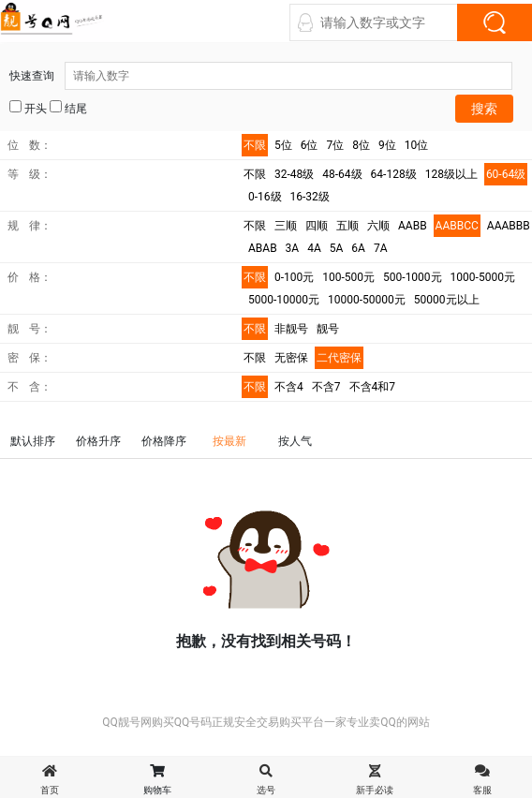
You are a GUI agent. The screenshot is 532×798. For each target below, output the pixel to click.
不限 (255, 145)
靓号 (328, 329)
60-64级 (506, 174)
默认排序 (33, 441)
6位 (310, 145)
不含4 (289, 387)
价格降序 (164, 441)
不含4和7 (373, 387)
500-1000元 (413, 277)
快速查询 (261, 76)
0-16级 (265, 197)
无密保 (291, 358)
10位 (417, 145)
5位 (283, 145)
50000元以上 (447, 300)
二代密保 (339, 358)
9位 (387, 145)
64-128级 (394, 174)
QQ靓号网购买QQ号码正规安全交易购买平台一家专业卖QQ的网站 (266, 722)
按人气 (295, 441)
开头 (28, 108)
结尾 (68, 108)
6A (358, 248)
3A (293, 248)
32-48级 (294, 174)
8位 (361, 145)
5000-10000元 (284, 300)
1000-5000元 (483, 277)
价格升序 (98, 441)
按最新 (229, 441)
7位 (336, 145)
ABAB (263, 248)
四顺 (317, 226)
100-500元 (348, 277)
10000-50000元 (367, 300)
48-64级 (342, 174)
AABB (413, 226)
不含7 (326, 387)
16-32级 (310, 197)
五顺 (347, 226)
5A (337, 248)
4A (314, 248)
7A (381, 248)
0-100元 (294, 277)
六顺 (378, 226)
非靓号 (291, 329)
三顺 (286, 226)
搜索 (484, 109)
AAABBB (509, 226)
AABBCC (457, 226)
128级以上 (451, 174)
